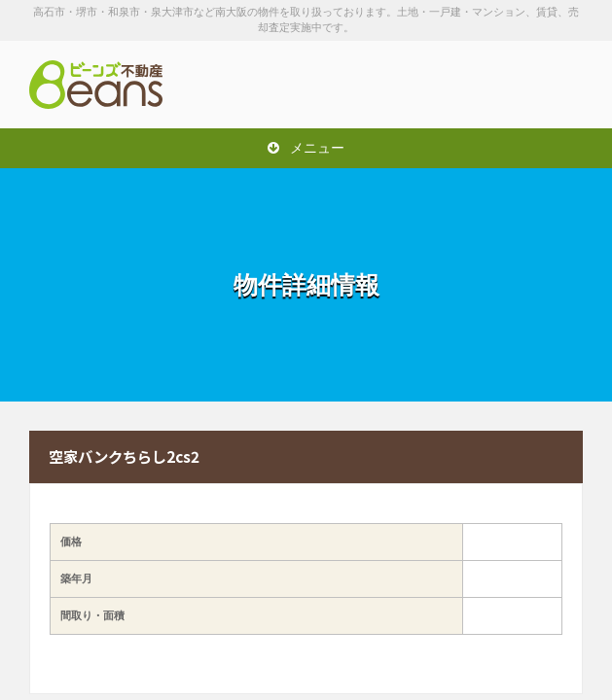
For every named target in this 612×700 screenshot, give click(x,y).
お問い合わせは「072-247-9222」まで (486, 85)
